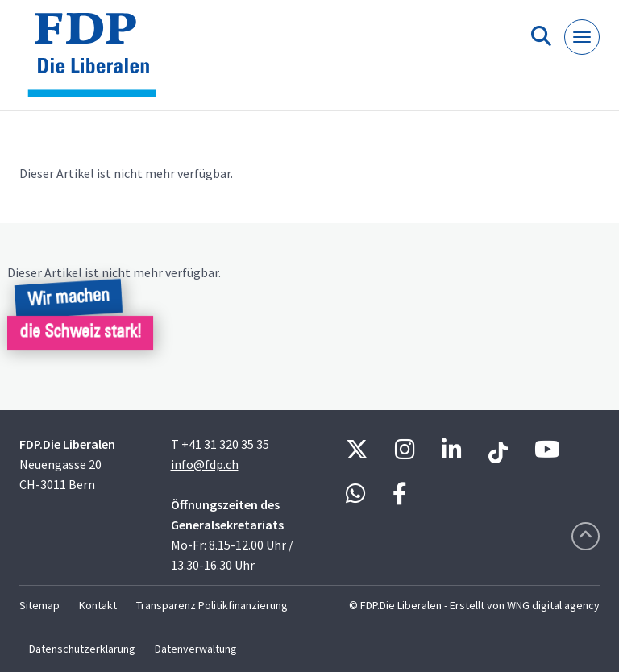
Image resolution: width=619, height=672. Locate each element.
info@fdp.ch (205, 464)
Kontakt (98, 605)
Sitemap (39, 605)
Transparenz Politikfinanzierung (212, 605)
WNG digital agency (553, 605)
